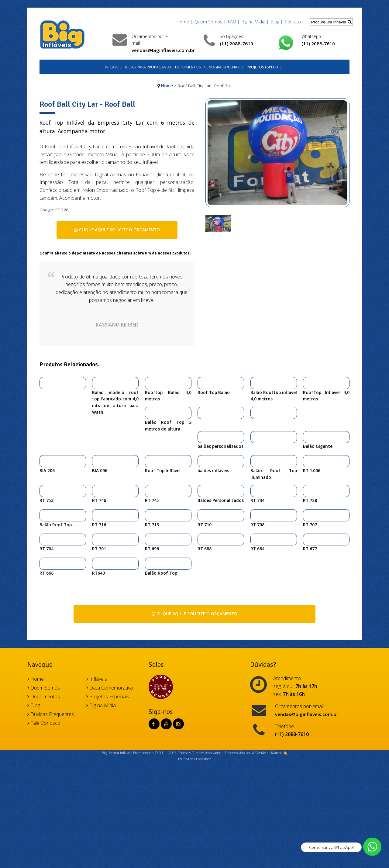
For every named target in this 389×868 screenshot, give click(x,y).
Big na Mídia (101, 705)
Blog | (277, 22)
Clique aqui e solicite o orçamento (117, 230)
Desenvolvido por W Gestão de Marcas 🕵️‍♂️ (256, 753)
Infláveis (113, 67)
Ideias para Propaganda (148, 67)
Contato (293, 22)
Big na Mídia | (255, 22)
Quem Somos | (210, 22)
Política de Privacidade (195, 759)
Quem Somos (44, 688)
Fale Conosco (44, 723)
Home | (184, 22)
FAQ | (234, 22)
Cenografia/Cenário (224, 67)
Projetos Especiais (264, 67)
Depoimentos (188, 67)
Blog (34, 705)
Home (167, 86)
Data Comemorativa (110, 688)
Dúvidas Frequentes (51, 714)
